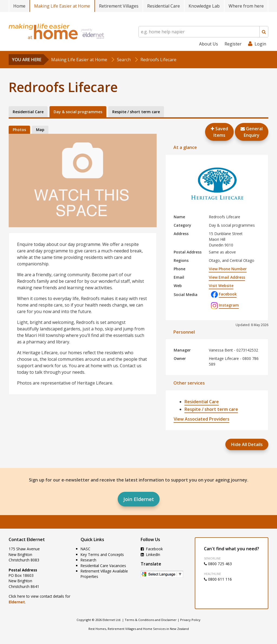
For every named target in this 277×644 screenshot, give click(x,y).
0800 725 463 (218, 564)
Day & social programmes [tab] (78, 112)
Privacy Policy (190, 620)
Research (88, 560)
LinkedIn (150, 554)
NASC (85, 549)
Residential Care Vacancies (103, 566)
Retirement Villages (119, 6)
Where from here (246, 6)
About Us (209, 44)
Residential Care (164, 6)
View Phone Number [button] (228, 269)
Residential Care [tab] (28, 112)
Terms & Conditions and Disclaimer (151, 620)
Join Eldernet (139, 499)
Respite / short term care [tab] (136, 112)
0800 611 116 (218, 579)
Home (19, 6)
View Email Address (227, 277)
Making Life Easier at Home (62, 6)
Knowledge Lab (204, 6)
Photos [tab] (19, 130)
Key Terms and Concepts (102, 554)
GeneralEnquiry (252, 132)
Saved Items (219, 132)
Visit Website (221, 286)
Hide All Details (247, 444)
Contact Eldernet (27, 539)
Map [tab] (40, 130)
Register (233, 44)
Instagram (225, 305)
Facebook (224, 294)
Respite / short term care (211, 409)
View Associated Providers (202, 419)
